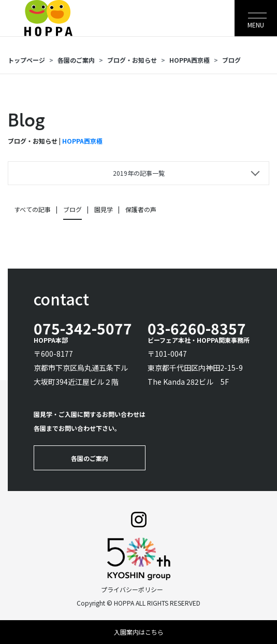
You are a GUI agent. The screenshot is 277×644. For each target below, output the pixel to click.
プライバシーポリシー (132, 589)
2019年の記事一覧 (139, 173)
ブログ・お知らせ (132, 60)
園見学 (104, 209)
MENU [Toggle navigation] (256, 25)
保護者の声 (141, 209)
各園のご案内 (76, 60)
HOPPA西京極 (189, 60)
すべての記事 (32, 209)
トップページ (26, 60)
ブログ (231, 60)
